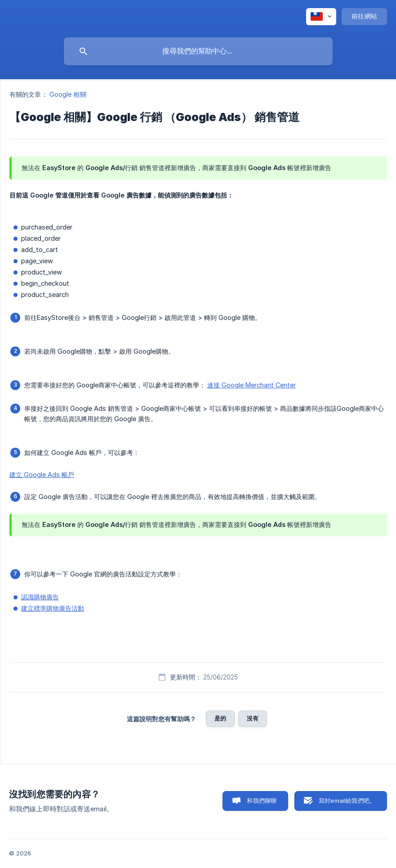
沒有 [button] (253, 718)
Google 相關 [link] (68, 94)
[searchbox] (198, 51)
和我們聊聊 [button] (262, 801)
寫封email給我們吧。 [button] (347, 801)
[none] (321, 17)
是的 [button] (220, 718)
